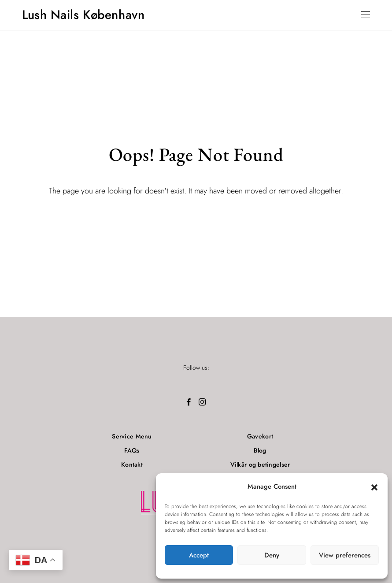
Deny (272, 555)
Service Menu (132, 436)
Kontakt (132, 464)
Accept (199, 555)
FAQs (132, 450)
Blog (260, 450)
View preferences (345, 555)
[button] (374, 487)
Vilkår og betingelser (260, 464)
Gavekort (260, 436)
